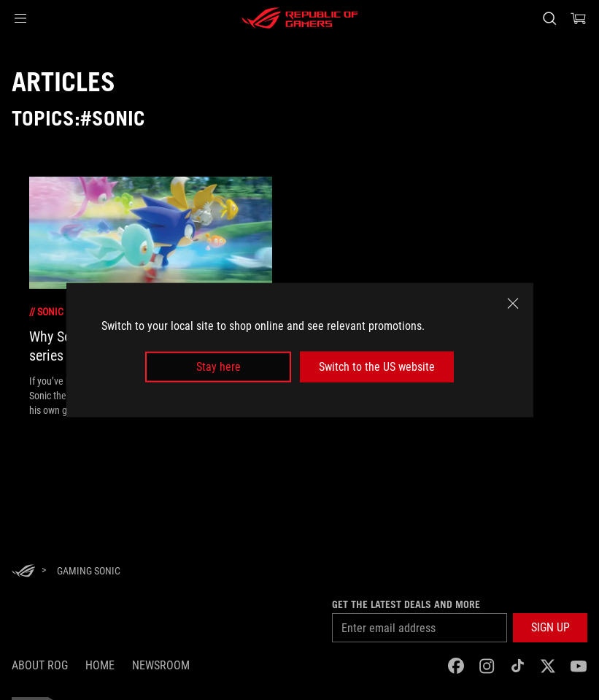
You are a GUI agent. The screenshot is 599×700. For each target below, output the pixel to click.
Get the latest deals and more (406, 604)
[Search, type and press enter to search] (549, 18)
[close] (513, 303)
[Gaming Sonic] (89, 571)
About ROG (40, 665)
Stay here (219, 367)
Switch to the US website (377, 367)
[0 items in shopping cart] (579, 18)
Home (100, 665)
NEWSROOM (161, 665)
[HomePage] (23, 572)
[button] (20, 18)
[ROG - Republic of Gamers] (300, 18)
